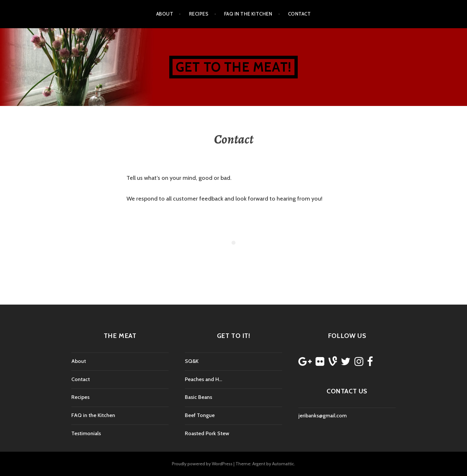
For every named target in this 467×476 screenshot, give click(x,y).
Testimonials (86, 433)
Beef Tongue (200, 415)
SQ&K (192, 361)
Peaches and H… (204, 379)
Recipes (199, 14)
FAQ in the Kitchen (248, 14)
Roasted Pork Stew (207, 433)
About (165, 14)
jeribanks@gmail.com (323, 416)
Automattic (283, 464)
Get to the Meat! (233, 67)
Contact (299, 14)
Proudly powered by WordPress (202, 464)
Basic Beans (198, 397)
